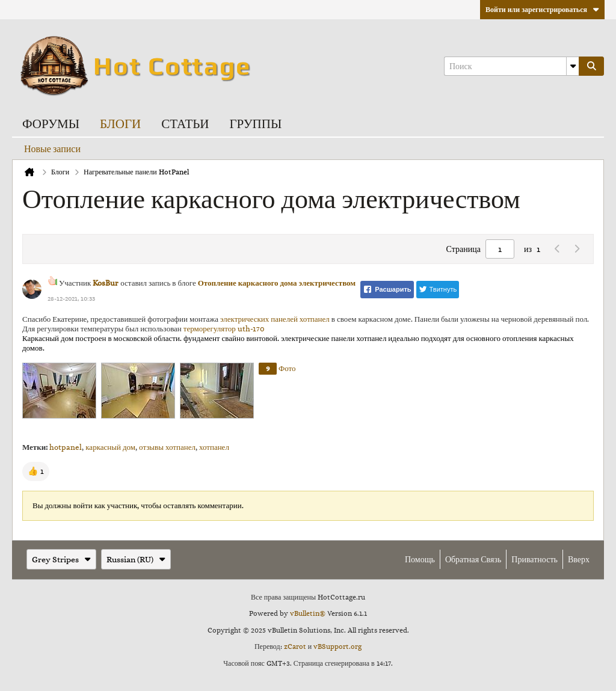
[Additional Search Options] (573, 66)
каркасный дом (110, 447)
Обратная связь (473, 559)
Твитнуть (438, 289)
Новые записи (52, 149)
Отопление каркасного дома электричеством (277, 283)
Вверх (579, 559)
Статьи (185, 123)
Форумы (51, 123)
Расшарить (387, 289)
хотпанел (214, 447)
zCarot (295, 646)
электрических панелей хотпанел (275, 319)
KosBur (106, 283)
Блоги (120, 123)
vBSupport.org (337, 646)
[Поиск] (511, 66)
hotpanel (66, 447)
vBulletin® (308, 613)
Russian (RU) (136, 559)
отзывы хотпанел (167, 447)
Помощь (420, 559)
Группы (255, 123)
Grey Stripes (61, 559)
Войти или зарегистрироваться (542, 10)
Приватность (534, 559)
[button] (36, 471)
